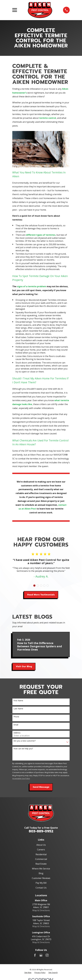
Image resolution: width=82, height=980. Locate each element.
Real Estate (41, 864)
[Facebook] (35, 955)
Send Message (41, 787)
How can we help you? (23, 749)
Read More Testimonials (41, 595)
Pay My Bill (41, 883)
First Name (18, 701)
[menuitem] (28, 973)
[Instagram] (47, 955)
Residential (41, 854)
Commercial (41, 859)
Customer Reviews (41, 878)
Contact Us (41, 888)
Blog (41, 873)
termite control (48, 118)
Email (16, 725)
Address (17, 733)
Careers (41, 850)
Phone (16, 717)
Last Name (18, 709)
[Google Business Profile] (41, 955)
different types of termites (41, 235)
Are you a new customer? (25, 741)
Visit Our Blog (24, 666)
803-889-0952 (41, 831)
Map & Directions (41, 910)
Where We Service (41, 869)
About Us (41, 845)
